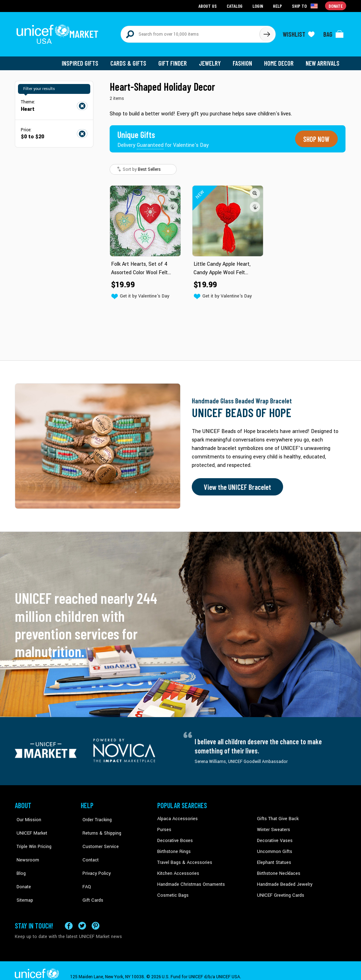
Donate (22, 868)
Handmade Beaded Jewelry (283, 879)
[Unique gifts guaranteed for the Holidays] (164, 136)
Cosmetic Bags (172, 890)
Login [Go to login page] (258, 5)
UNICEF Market (29, 825)
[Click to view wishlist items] (299, 32)
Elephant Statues (274, 858)
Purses (164, 825)
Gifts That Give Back (277, 815)
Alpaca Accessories (176, 815)
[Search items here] (190, 32)
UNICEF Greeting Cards (279, 890)
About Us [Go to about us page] (209, 5)
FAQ (85, 868)
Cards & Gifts (132, 60)
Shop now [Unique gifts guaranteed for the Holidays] (315, 136)
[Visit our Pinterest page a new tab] (96, 913)
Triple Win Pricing (32, 836)
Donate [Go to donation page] (336, 5)
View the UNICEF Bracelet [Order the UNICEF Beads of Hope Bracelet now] (236, 483)
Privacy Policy (94, 858)
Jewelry (212, 60)
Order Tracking (95, 815)
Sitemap (23, 879)
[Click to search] (267, 32)
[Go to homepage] (59, 32)
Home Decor (280, 60)
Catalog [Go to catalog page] (235, 5)
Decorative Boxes (174, 836)
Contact (88, 847)
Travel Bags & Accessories (183, 858)
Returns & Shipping (99, 825)
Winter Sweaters (273, 825)
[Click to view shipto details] (306, 6)
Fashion (244, 60)
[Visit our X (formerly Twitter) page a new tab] (82, 913)
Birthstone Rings (174, 847)
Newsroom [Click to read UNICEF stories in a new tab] (26, 847)
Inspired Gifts (85, 60)
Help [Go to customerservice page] (278, 5)
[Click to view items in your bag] (334, 32)
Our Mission (27, 815)
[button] (173, 190)
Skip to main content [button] (180, 0)
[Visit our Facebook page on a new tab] (69, 913)
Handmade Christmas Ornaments (190, 879)
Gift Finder (176, 60)
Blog (19, 858)
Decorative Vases (274, 836)
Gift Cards (91, 879)
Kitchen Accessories (177, 868)
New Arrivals (323, 60)
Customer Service (98, 836)
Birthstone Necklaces (277, 868)
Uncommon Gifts (274, 847)
